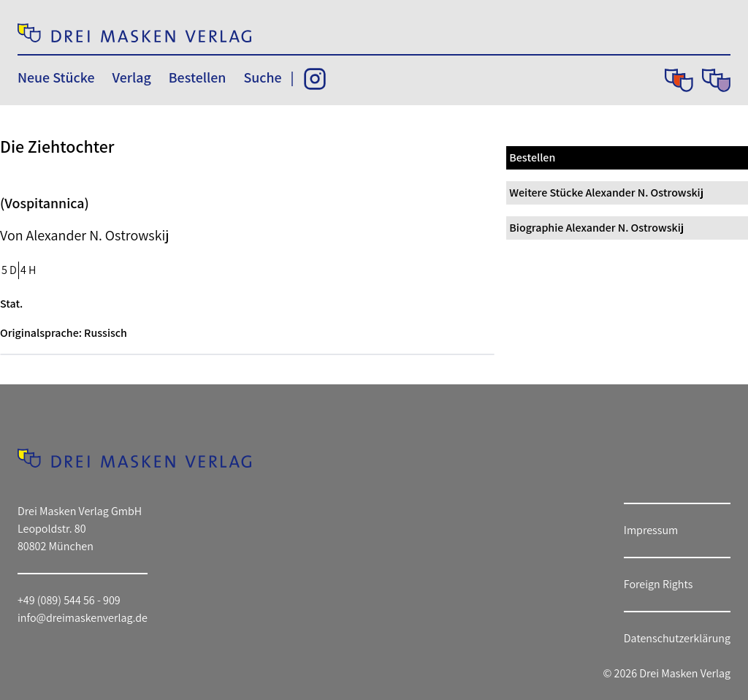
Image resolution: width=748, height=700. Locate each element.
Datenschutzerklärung (677, 638)
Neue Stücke (56, 77)
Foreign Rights (659, 584)
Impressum (651, 530)
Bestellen (198, 77)
